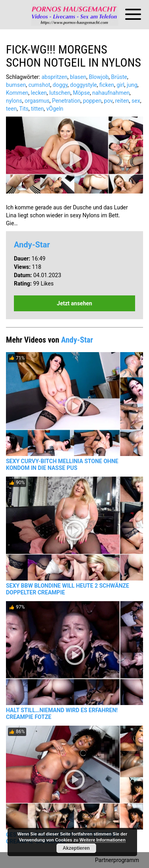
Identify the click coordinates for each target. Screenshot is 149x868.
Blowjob (99, 77)
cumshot (39, 85)
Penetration (66, 101)
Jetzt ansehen (74, 303)
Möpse (81, 93)
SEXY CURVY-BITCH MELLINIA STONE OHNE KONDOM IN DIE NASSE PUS (62, 465)
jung (132, 85)
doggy (60, 85)
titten (37, 109)
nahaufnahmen (111, 93)
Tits (24, 109)
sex (136, 101)
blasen (78, 77)
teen (11, 109)
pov (108, 101)
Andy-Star (32, 245)
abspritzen (54, 77)
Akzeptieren (76, 848)
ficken (107, 85)
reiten (122, 101)
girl (120, 85)
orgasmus (37, 101)
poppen (92, 101)
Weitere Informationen (103, 840)
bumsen (16, 85)
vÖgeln (55, 109)
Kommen (17, 93)
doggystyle (83, 85)
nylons (14, 101)
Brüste (119, 77)
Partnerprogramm (117, 860)
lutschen (60, 93)
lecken (39, 93)
